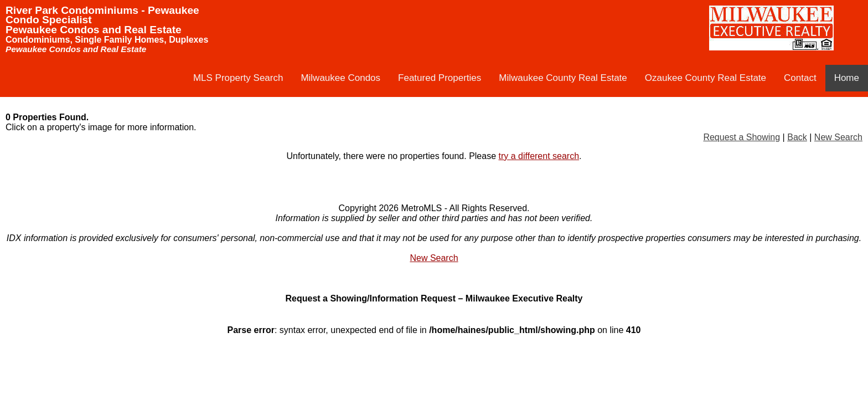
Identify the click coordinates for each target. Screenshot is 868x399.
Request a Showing (742, 137)
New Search (838, 137)
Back (797, 137)
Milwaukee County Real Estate (563, 78)
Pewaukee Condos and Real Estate (94, 30)
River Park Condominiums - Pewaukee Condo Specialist (102, 15)
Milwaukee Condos (340, 78)
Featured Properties (440, 78)
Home (847, 78)
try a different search (539, 156)
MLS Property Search (238, 78)
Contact (800, 78)
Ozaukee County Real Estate (706, 78)
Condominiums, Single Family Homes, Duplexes (107, 40)
